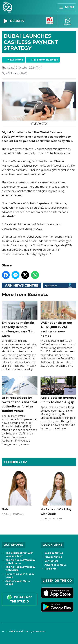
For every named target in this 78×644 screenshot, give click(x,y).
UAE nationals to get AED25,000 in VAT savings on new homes (58, 319)
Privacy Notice (53, 557)
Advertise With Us (55, 565)
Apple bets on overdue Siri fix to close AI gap (58, 390)
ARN (13, 631)
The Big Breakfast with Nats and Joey (19, 554)
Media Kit (50, 569)
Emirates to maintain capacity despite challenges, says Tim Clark (20, 319)
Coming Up (15, 462)
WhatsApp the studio (19, 599)
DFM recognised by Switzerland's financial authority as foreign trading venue (20, 394)
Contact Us (51, 561)
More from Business (45, 60)
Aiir (22, 631)
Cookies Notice (54, 553)
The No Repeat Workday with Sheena (20, 562)
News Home (15, 60)
